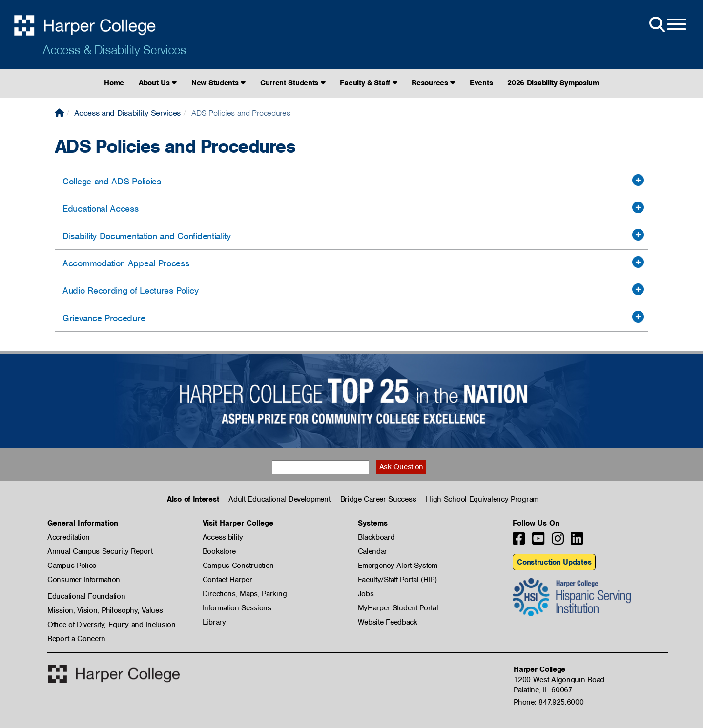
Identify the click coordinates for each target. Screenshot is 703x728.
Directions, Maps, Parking (245, 594)
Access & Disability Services (114, 50)
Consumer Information (84, 580)
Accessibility (223, 537)
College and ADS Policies (112, 181)
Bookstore (219, 551)
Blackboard (376, 537)
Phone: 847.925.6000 (548, 702)
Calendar (373, 551)
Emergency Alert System (398, 566)
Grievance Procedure (104, 318)
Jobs (366, 594)
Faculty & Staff (368, 83)
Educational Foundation (86, 596)
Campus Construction (238, 566)
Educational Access (101, 209)
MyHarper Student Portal (398, 608)
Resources (433, 83)
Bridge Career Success (378, 499)
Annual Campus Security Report (100, 551)
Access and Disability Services (127, 113)
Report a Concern (76, 639)
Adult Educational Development (279, 499)
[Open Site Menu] (667, 25)
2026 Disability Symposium (553, 83)
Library (214, 622)
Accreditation (69, 537)
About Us (158, 83)
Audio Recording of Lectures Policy (131, 291)
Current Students (293, 83)
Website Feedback (388, 622)
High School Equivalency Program (482, 499)
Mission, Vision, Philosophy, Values (105, 610)
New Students (218, 83)
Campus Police (72, 566)
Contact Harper (227, 580)
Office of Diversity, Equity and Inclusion (112, 625)
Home (114, 83)
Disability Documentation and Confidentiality (147, 236)
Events (481, 83)
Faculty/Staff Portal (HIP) (397, 580)
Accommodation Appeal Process (126, 263)
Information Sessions (237, 608)
